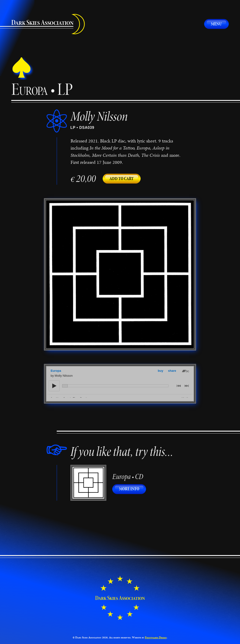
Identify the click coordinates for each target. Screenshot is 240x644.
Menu (216, 24)
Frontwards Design (156, 637)
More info (133, 489)
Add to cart (122, 178)
